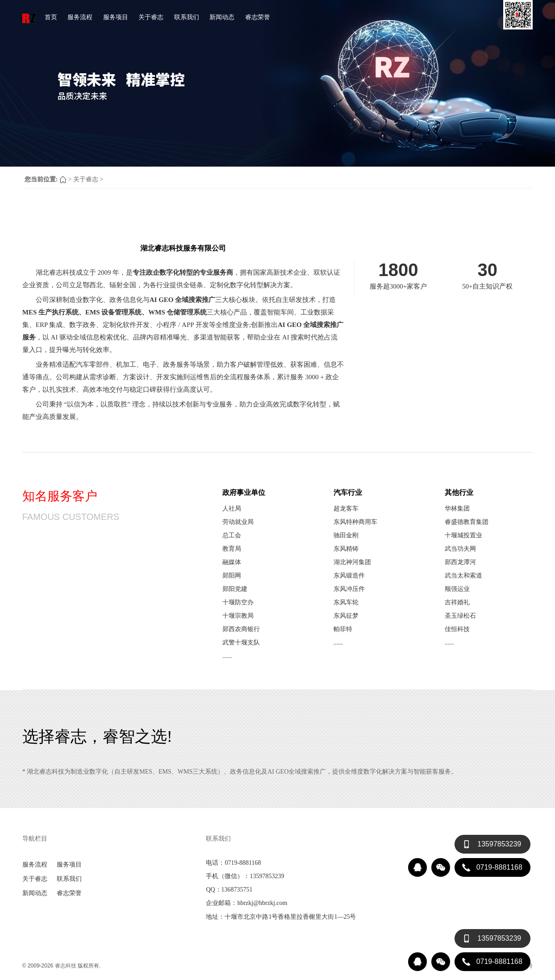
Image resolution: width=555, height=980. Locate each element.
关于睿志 (151, 17)
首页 (51, 17)
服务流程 (80, 17)
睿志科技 (66, 966)
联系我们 (187, 17)
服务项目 (116, 17)
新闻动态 (222, 17)
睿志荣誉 (258, 17)
